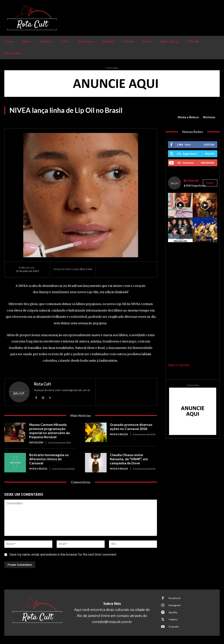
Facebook (174, 597)
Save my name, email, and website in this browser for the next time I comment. (63, 554)
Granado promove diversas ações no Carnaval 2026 (130, 427)
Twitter (173, 619)
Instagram (174, 604)
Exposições (36, 442)
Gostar (209, 145)
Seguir (210, 154)
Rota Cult (43, 384)
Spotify (172, 611)
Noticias (209, 117)
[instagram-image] (180, 205)
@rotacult (191, 181)
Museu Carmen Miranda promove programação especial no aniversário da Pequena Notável (53, 430)
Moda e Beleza (188, 117)
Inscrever (208, 163)
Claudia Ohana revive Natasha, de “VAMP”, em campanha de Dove (133, 458)
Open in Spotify (179, 365)
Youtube (173, 626)
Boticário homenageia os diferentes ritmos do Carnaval (52, 456)
